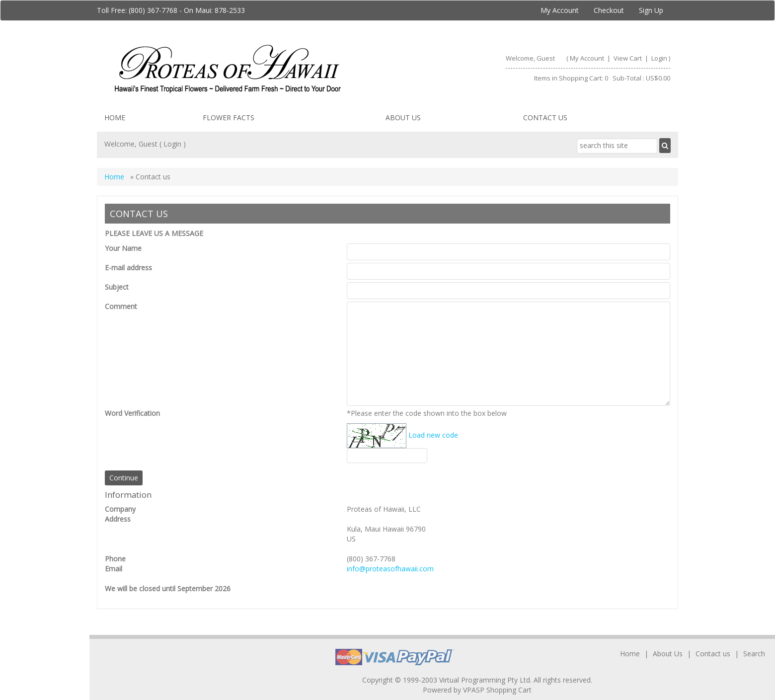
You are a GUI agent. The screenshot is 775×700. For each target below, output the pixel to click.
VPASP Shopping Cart (497, 690)
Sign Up (651, 10)
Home (115, 117)
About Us (403, 117)
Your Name (123, 248)
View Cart (628, 58)
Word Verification (132, 413)
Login (659, 58)
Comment (121, 306)
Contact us (545, 117)
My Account (560, 10)
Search (754, 654)
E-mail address (128, 268)
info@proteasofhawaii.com (390, 569)
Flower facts (229, 117)
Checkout (609, 10)
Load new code (433, 435)
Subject (117, 287)
